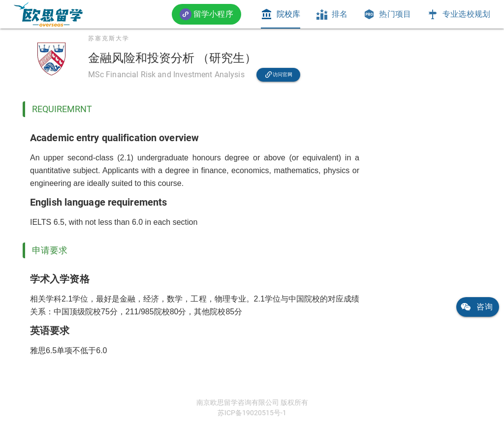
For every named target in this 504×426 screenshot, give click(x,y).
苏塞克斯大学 (109, 38)
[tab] (281, 14)
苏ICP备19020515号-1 (252, 413)
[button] (206, 14)
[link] (48, 14)
